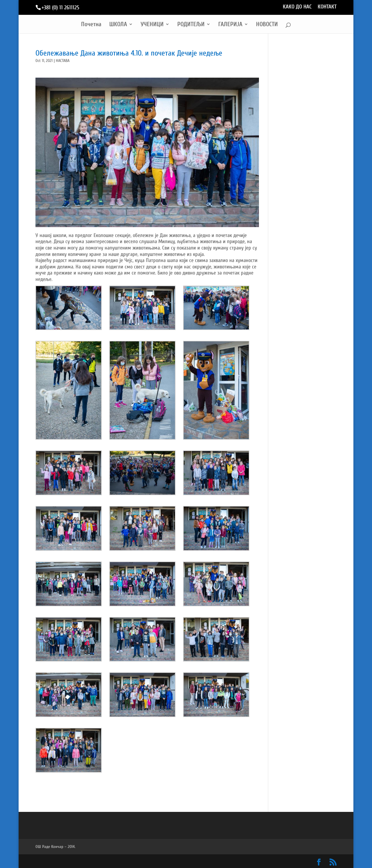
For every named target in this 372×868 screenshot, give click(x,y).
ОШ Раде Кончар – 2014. (56, 847)
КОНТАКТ (327, 7)
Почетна (91, 25)
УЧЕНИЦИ (152, 25)
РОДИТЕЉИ (191, 25)
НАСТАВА (63, 61)
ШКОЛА (118, 25)
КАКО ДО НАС (297, 7)
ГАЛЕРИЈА (230, 25)
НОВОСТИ (267, 25)
